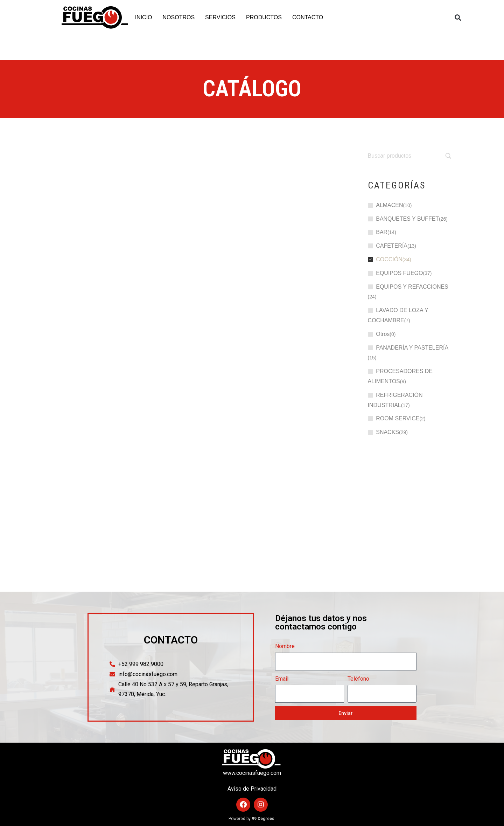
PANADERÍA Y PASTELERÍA (412, 348)
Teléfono (358, 679)
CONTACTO (308, 17)
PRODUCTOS (264, 17)
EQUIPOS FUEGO (399, 273)
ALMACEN (389, 205)
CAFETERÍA (392, 246)
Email (282, 679)
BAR (382, 232)
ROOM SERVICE (398, 418)
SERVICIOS (220, 17)
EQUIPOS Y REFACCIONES (412, 287)
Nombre (285, 646)
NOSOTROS (179, 17)
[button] (458, 18)
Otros (383, 334)
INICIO (144, 17)
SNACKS (387, 432)
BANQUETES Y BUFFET (407, 219)
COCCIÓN (389, 259)
